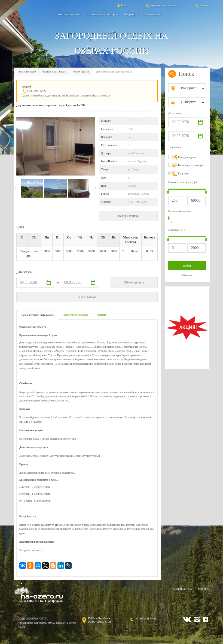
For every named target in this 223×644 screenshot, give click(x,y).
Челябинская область (54, 72)
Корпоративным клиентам (160, 5)
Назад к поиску (128, 216)
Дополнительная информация (37, 315)
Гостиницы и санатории (102, 14)
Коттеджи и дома (69, 14)
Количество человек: (180, 211)
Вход (121, 5)
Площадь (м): (177, 229)
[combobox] (192, 88)
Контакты (202, 5)
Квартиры (131, 14)
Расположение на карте (75, 315)
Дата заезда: (175, 113)
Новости (204, 589)
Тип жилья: (175, 147)
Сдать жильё (152, 14)
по (57, 282)
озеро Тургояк (81, 72)
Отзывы (101, 315)
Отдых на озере (27, 72)
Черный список (181, 589)
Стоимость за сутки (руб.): (184, 182)
